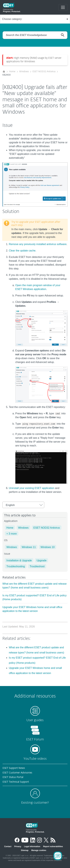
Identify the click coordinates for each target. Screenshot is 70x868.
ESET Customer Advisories (17, 773)
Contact (8, 846)
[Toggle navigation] (63, 7)
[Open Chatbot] (58, 856)
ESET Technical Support (16, 782)
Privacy (18, 846)
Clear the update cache (22, 251)
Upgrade (41, 560)
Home (12, 72)
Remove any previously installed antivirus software (38, 244)
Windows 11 (29, 547)
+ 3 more (12, 534)
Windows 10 (48, 547)
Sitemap (25, 850)
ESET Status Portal (13, 777)
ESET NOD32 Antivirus (44, 72)
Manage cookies (39, 850)
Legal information (32, 846)
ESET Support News (14, 768)
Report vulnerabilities (53, 846)
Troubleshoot (37, 566)
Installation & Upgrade (19, 560)
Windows (24, 72)
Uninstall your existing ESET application (32, 488)
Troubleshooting (16, 566)
